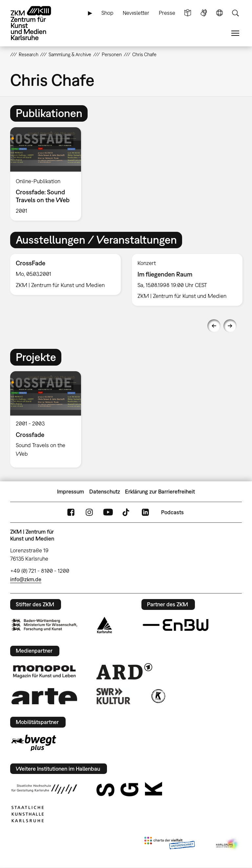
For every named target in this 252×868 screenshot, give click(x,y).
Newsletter (136, 13)
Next (230, 326)
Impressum (71, 492)
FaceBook (71, 512)
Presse (167, 13)
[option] (48, 174)
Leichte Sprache (188, 13)
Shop (107, 13)
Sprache (220, 13)
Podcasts (172, 512)
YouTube (108, 512)
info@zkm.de (26, 579)
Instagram (89, 512)
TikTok (127, 512)
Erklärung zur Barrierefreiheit (160, 492)
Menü (235, 33)
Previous (214, 326)
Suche (235, 13)
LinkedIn (145, 512)
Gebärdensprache (204, 13)
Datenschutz (105, 492)
